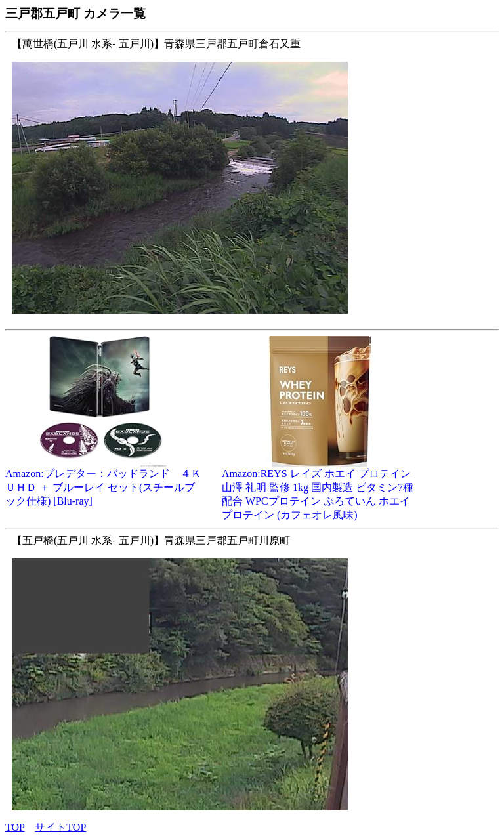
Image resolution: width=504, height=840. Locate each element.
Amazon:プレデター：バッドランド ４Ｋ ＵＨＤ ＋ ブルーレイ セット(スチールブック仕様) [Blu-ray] (104, 482)
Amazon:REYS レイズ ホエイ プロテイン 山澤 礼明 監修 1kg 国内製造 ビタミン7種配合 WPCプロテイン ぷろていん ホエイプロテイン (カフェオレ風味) (320, 489)
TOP (15, 827)
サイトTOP (60, 827)
